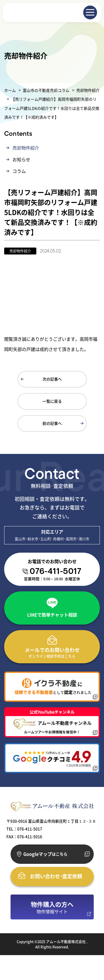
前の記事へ (52, 423)
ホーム (10, 90)
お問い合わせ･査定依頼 (56, 876)
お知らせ (21, 159)
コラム (19, 171)
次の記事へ (52, 379)
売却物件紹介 (88, 90)
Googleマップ (45, 854)
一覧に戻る (52, 401)
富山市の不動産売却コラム (46, 90)
